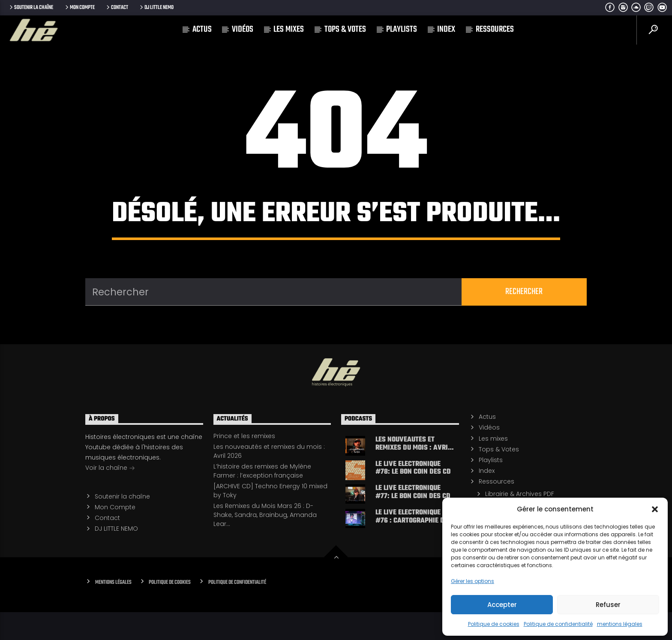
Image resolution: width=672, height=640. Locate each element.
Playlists (402, 29)
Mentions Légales (113, 610)
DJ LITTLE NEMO (156, 8)
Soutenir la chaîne (31, 8)
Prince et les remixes (244, 463)
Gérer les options (472, 581)
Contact (117, 8)
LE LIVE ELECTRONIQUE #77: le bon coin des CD (413, 520)
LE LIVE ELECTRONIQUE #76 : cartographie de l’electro (412, 544)
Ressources (495, 29)
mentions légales (620, 624)
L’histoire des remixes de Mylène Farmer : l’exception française (262, 498)
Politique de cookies (494, 624)
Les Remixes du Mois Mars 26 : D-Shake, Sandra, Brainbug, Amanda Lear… (265, 543)
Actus (202, 29)
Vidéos (243, 29)
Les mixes (289, 29)
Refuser (608, 605)
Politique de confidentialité (558, 624)
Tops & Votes (345, 29)
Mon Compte (79, 8)
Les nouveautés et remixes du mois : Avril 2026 (413, 471)
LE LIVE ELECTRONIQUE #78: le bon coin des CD (413, 496)
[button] (655, 509)
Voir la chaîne (110, 496)
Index (446, 29)
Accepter (502, 605)
